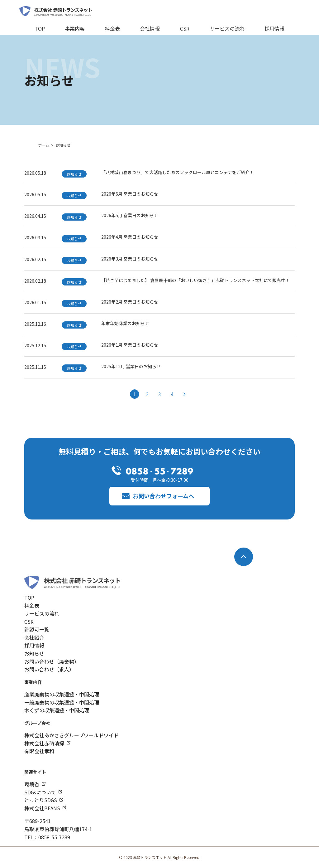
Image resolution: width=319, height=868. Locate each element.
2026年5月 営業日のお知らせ (130, 215)
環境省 (32, 784)
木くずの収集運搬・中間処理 (57, 710)
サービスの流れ (227, 28)
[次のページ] (184, 394)
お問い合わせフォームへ (163, 496)
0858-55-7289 (54, 837)
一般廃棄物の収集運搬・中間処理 (62, 702)
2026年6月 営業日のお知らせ (130, 194)
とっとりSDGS (41, 800)
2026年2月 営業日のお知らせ (130, 302)
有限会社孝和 (39, 751)
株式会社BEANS (42, 808)
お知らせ (34, 653)
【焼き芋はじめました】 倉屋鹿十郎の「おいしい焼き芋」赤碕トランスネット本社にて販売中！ (195, 280)
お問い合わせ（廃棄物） (52, 661)
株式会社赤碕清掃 (44, 743)
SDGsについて (40, 792)
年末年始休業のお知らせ (125, 323)
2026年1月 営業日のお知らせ (130, 345)
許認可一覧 (37, 629)
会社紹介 (34, 637)
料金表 (112, 28)
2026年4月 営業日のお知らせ (130, 237)
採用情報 (274, 28)
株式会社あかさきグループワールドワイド (71, 735)
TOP (40, 28)
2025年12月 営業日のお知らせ (131, 366)
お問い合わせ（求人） (49, 669)
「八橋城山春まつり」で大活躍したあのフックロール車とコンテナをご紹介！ (178, 172)
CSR (185, 28)
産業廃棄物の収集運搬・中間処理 (62, 694)
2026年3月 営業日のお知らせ (130, 259)
